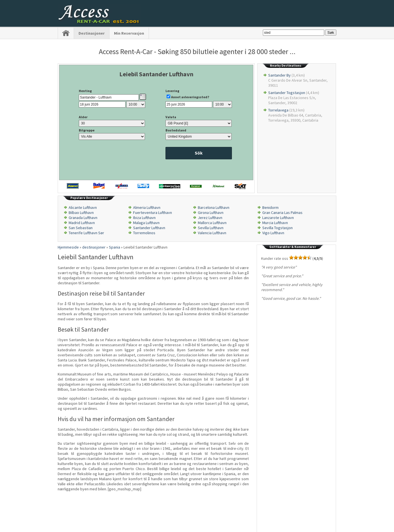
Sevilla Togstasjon (277, 228)
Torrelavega (278, 110)
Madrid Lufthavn (82, 223)
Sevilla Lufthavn (211, 228)
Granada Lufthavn (83, 218)
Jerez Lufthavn (210, 218)
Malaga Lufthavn (146, 223)
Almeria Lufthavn (147, 207)
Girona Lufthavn (211, 213)
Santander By (279, 75)
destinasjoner (92, 33)
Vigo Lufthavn (273, 233)
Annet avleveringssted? (190, 97)
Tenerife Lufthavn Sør (86, 233)
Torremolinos (144, 233)
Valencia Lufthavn (212, 233)
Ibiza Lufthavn (144, 218)
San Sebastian (81, 228)
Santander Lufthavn (149, 228)
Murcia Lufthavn (275, 223)
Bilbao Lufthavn (81, 213)
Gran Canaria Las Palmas (282, 213)
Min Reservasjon (129, 33)
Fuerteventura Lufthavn (153, 213)
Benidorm (270, 207)
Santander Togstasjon (287, 93)
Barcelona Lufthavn (214, 207)
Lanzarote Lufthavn (278, 218)
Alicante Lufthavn (83, 207)
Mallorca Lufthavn (212, 223)
